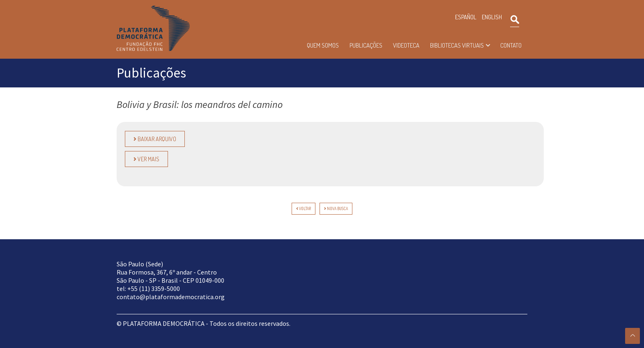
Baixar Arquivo (155, 139)
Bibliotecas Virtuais (457, 45)
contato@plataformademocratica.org (171, 297)
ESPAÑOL (466, 17)
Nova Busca (336, 208)
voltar (304, 208)
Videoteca (406, 45)
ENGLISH (492, 17)
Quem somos (323, 45)
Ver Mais (146, 159)
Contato (511, 45)
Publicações (366, 45)
